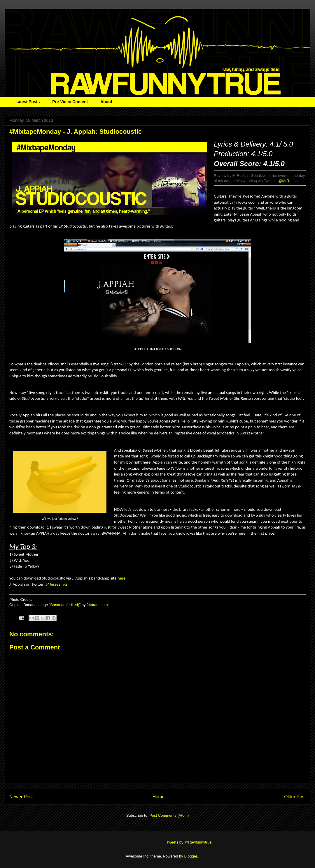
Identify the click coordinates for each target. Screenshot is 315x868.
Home (159, 797)
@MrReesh (288, 181)
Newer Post (21, 797)
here (121, 578)
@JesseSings (57, 584)
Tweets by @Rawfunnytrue (189, 842)
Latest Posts (28, 102)
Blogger (190, 856)
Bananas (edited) (65, 605)
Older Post (295, 797)
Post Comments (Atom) (169, 815)
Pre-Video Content (70, 102)
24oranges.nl (98, 605)
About (106, 102)
